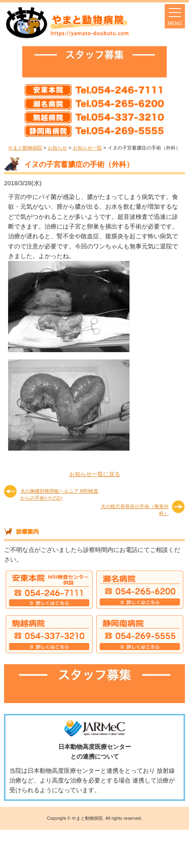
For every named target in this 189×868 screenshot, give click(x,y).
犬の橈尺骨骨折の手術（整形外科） (135, 510)
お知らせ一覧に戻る (95, 474)
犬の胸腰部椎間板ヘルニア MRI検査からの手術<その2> (59, 494)
